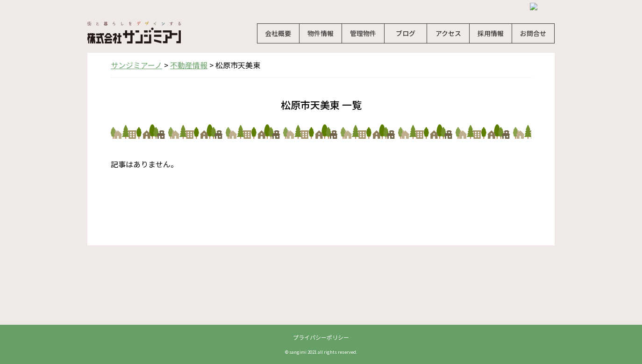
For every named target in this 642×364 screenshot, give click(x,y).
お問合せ (533, 33)
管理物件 (363, 33)
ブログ (406, 33)
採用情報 (491, 33)
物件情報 (321, 33)
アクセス (448, 33)
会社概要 (278, 33)
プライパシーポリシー (321, 337)
